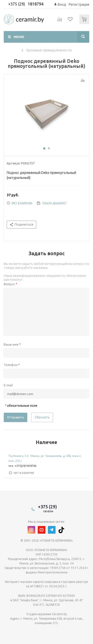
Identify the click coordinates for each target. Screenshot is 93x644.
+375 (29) (17, 4)
